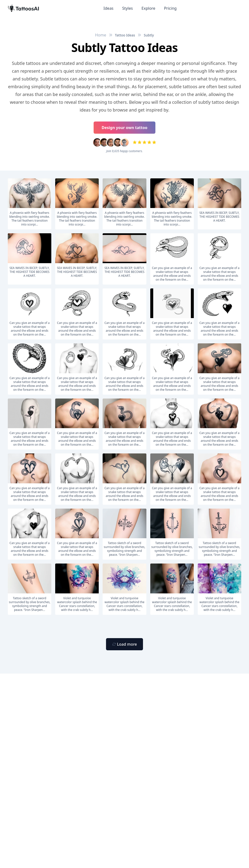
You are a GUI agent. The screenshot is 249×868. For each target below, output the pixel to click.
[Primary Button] (124, 644)
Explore (148, 8)
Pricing (170, 8)
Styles (128, 8)
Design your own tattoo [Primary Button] (124, 128)
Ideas (109, 8)
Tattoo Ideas (125, 35)
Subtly (149, 35)
